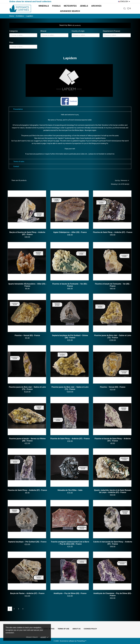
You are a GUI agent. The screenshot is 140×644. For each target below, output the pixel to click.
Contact (16, 166)
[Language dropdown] (124, 2)
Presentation (18, 109)
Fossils (56, 6)
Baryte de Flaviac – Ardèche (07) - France (27, 593)
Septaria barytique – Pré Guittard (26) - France (27, 542)
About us (77, 629)
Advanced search (70, 11)
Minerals (44, 6)
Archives (96, 6)
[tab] (70, 109)
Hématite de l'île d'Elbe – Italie (70, 490)
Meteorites (70, 6)
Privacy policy (32, 637)
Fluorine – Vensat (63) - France (27, 335)
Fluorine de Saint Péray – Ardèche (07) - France (113, 232)
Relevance (125, 180)
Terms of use (63, 629)
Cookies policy (90, 629)
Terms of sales (19, 162)
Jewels (84, 6)
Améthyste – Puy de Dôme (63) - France (70, 593)
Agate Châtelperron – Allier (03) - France (70, 232)
